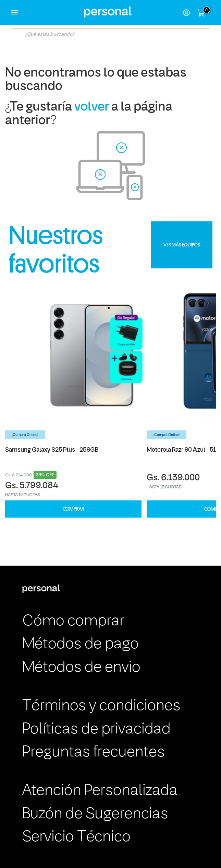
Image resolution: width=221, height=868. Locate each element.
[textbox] (110, 34)
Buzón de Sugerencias (95, 814)
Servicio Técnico (76, 837)
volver (92, 107)
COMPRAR (73, 509)
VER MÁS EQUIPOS (182, 245)
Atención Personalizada (100, 791)
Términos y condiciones (101, 706)
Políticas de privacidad (96, 730)
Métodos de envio (81, 668)
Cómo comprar (73, 621)
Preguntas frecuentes (94, 753)
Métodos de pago (81, 644)
